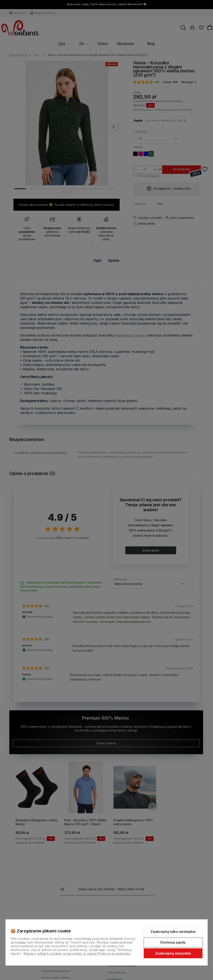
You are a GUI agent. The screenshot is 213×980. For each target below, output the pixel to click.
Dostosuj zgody (173, 942)
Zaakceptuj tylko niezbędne (173, 932)
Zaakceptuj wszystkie (173, 953)
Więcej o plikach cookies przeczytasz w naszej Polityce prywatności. (77, 954)
